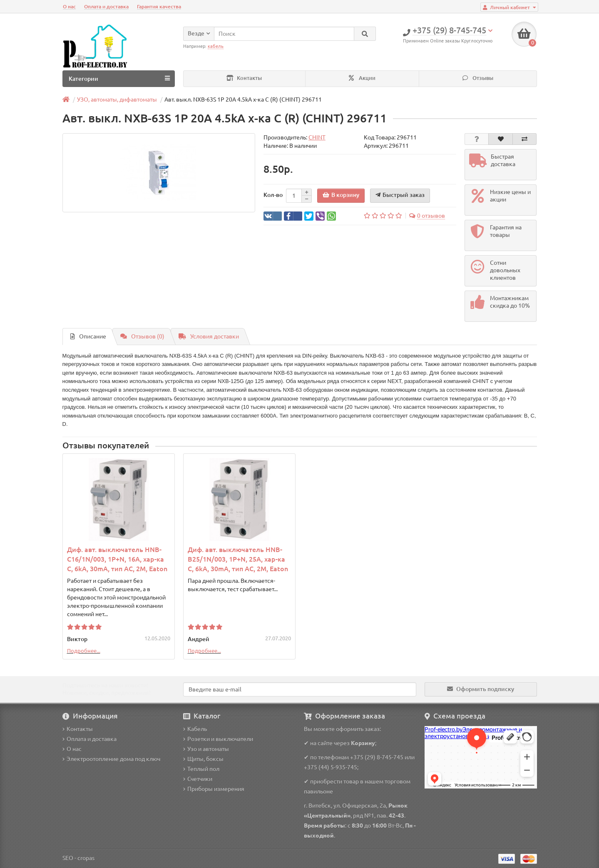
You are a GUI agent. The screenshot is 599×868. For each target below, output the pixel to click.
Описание (88, 336)
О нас (69, 6)
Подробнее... (84, 651)
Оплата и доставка (106, 6)
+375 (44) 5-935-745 (331, 767)
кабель (216, 46)
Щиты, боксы (203, 759)
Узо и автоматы (206, 749)
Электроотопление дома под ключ (111, 759)
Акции (362, 78)
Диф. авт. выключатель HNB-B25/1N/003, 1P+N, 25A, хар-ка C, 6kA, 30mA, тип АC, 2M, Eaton (238, 559)
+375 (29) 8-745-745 (377, 757)
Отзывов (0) (142, 336)
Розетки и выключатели (218, 739)
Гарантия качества (159, 6)
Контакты (244, 78)
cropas (86, 858)
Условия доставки (209, 336)
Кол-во (273, 195)
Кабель (195, 729)
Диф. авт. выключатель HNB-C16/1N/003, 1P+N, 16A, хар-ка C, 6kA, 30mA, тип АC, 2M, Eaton (117, 559)
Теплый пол (201, 769)
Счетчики (198, 779)
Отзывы (478, 78)
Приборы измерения (214, 789)
